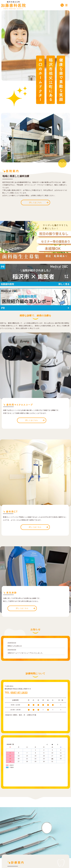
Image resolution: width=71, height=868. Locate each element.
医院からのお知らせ (15, 646)
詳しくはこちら (35, 202)
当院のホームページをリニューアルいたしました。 (26, 653)
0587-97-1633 (19, 693)
